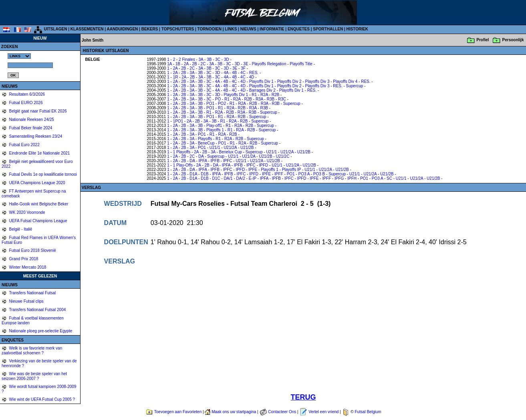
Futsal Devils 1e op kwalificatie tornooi (42, 174)
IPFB (215, 161)
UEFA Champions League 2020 (37, 183)
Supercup (355, 86)
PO (218, 99)
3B (209, 59)
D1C (216, 178)
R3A (259, 99)
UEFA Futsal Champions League (38, 221)
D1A (193, 174)
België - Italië (20, 229)
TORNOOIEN (210, 29)
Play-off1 (214, 126)
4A (226, 73)
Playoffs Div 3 (317, 81)
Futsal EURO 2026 (25, 103)
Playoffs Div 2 (289, 81)
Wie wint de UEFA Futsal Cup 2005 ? (41, 399)
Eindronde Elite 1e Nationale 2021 (39, 153)
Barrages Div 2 (262, 90)
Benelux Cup (231, 152)
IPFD (264, 165)
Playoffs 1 (215, 130)
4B (234, 73)
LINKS (231, 29)
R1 (254, 95)
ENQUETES (299, 29)
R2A (264, 95)
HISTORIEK (357, 29)
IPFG (339, 178)
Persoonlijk (513, 40)
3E (246, 64)
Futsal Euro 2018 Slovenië (32, 250)
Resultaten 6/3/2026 (26, 94)
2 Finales (187, 59)
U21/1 (215, 148)
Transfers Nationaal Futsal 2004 (37, 310)
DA (201, 156)
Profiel (483, 40)
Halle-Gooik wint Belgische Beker (38, 204)
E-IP (253, 178)
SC (389, 178)
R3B (271, 99)
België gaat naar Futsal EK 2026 (37, 111)
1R (176, 77)
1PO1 (178, 121)
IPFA (203, 161)
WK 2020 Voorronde (27, 212)
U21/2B (247, 148)
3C (218, 59)
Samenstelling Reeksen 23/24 (35, 136)
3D (227, 59)
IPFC (228, 161)
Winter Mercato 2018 (27, 267)
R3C (282, 99)
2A (186, 64)
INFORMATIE (272, 29)
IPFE (253, 170)
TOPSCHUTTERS (178, 29)
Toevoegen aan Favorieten (178, 412)
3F (243, 68)
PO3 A (304, 174)
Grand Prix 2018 (23, 259)
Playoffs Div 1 (261, 81)
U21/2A (230, 148)
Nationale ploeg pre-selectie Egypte (40, 331)
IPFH (352, 178)
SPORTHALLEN (328, 29)
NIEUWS (248, 29)
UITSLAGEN (56, 29)
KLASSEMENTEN (87, 29)
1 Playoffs (182, 152)
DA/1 (228, 178)
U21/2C (282, 156)
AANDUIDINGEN (123, 29)
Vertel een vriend (323, 412)
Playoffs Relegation (269, 64)
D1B (205, 174)
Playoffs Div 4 (345, 81)
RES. (254, 73)
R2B (275, 95)
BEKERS (150, 29)
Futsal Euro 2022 (24, 145)
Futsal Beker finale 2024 (30, 128)
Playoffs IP (291, 170)
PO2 (222, 103)
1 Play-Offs (183, 165)
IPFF (279, 174)
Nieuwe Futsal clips (26, 301)
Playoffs (205, 139)
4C (243, 73)
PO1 (210, 103)
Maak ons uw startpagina (234, 412)
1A (169, 64)
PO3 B (319, 174)
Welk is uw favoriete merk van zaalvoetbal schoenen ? (32, 351)
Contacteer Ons (282, 412)
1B (178, 64)
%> (19, 56)
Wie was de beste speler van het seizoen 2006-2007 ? (34, 376)
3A (201, 59)
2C (203, 64)
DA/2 (241, 178)
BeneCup (206, 143)
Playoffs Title (301, 64)
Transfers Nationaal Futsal (32, 293)
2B (194, 64)
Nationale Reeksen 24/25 (31, 120)
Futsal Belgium (368, 412)
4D (252, 77)
